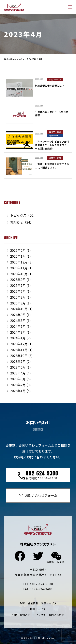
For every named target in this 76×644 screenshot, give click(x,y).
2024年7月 (18, 326)
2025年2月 (18, 303)
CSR (14, 615)
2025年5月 (18, 291)
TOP (22, 603)
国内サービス (38, 609)
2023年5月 (18, 367)
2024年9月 (18, 315)
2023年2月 (18, 385)
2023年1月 (18, 391)
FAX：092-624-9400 (38, 589)
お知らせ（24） (22, 222)
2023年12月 (19, 344)
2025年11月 (19, 268)
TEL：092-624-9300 (38, 584)
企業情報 (33, 603)
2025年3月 (18, 297)
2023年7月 (18, 361)
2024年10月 (19, 309)
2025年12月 (19, 262)
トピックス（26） (23, 215)
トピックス (39, 615)
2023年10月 (19, 356)
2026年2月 (18, 250)
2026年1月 (18, 256)
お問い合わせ (56, 615)
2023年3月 (18, 379)
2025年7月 (18, 285)
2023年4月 (18, 373)
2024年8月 (18, 320)
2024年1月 (18, 338)
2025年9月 (18, 280)
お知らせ (25, 615)
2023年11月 (19, 350)
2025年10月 (19, 274)
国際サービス (49, 603)
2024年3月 (18, 332)
